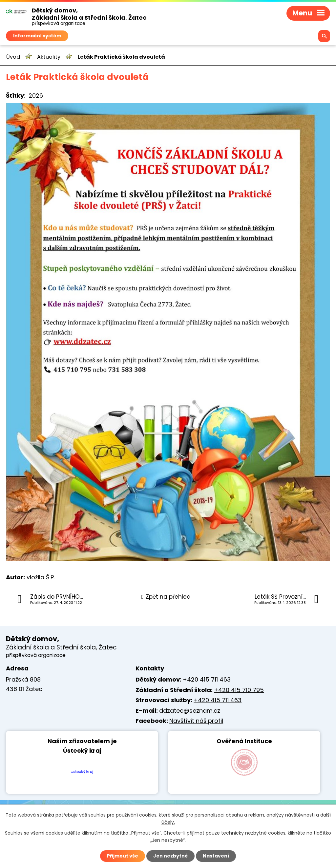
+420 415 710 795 (239, 690)
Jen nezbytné (170, 856)
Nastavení (216, 856)
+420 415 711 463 (207, 679)
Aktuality (49, 57)
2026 (36, 96)
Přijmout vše (123, 856)
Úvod (13, 57)
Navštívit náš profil (196, 721)
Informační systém (37, 35)
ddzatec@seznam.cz (190, 711)
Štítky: (16, 96)
